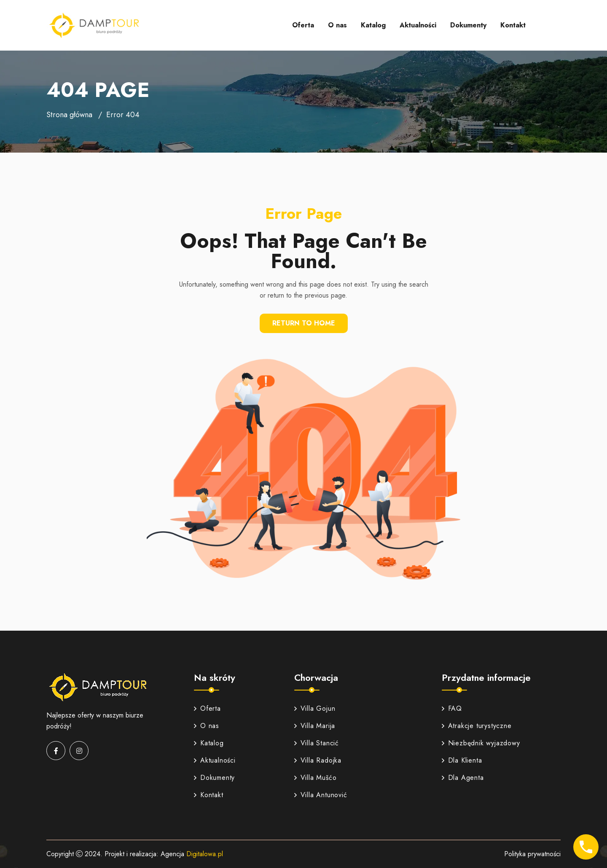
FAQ (452, 708)
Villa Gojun (315, 708)
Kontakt (513, 25)
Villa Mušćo (316, 778)
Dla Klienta (462, 760)
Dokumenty (468, 25)
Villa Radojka (318, 760)
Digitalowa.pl (205, 854)
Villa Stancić (317, 743)
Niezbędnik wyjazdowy (481, 743)
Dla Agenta (463, 778)
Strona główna (69, 115)
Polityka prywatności (532, 854)
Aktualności (418, 25)
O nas (337, 25)
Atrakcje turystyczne (477, 726)
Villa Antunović (321, 795)
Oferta (303, 25)
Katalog (373, 25)
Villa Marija (315, 726)
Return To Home (304, 323)
